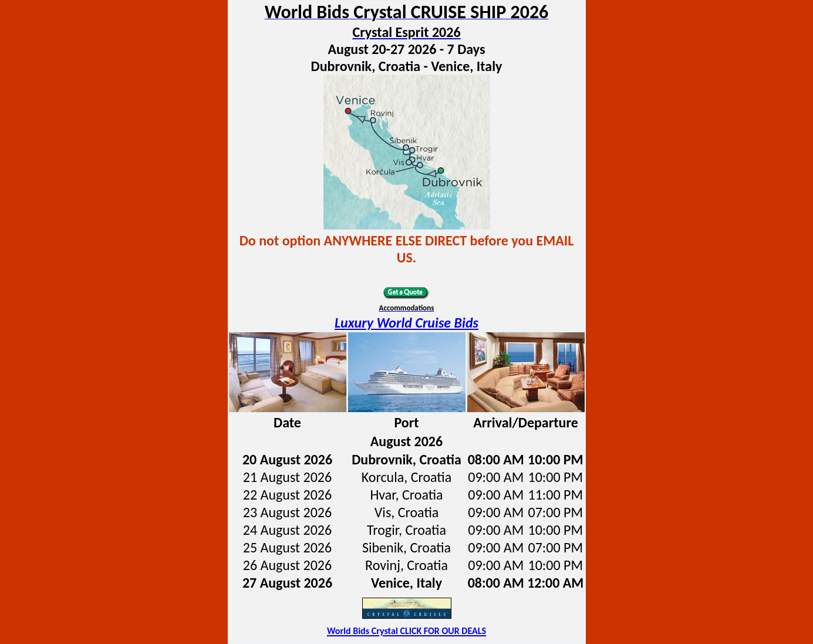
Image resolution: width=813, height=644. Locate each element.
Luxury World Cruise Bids (406, 323)
